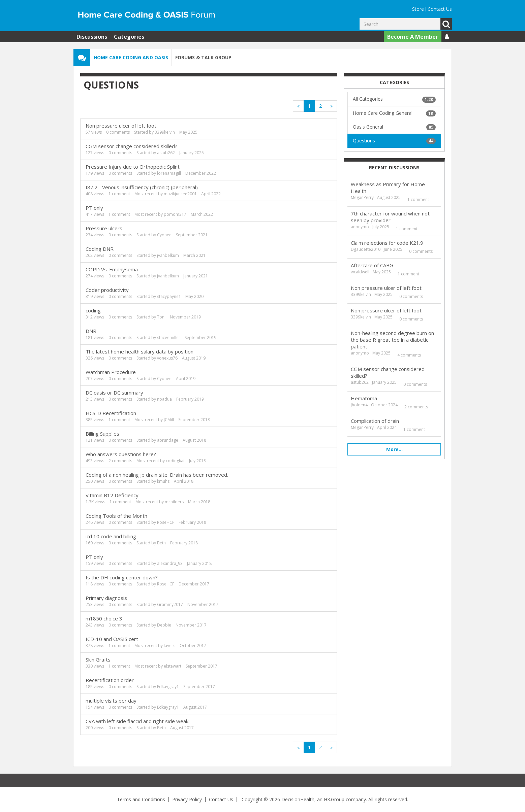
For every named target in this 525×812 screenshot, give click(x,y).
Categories (129, 37)
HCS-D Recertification (111, 413)
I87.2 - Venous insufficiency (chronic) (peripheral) (142, 187)
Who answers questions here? (121, 454)
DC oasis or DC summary (114, 393)
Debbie (164, 625)
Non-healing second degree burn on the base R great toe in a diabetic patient (392, 340)
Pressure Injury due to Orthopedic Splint (133, 167)
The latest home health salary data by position (140, 351)
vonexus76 (167, 358)
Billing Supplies (102, 434)
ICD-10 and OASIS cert (112, 639)
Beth (161, 543)
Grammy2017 (170, 604)
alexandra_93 (170, 563)
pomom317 (175, 214)
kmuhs (163, 481)
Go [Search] (446, 24)
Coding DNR (100, 249)
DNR (91, 331)
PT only (94, 208)
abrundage (168, 440)
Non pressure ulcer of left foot (121, 126)
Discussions (92, 37)
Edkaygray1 (168, 687)
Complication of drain (375, 421)
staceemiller (169, 337)
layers (169, 646)
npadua (164, 399)
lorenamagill (169, 173)
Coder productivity (107, 290)
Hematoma (364, 398)
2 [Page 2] (320, 106)
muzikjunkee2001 (180, 194)
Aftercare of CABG (372, 265)
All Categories (394, 99)
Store (418, 9)
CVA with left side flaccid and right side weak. (137, 721)
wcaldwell (360, 272)
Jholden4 (359, 405)
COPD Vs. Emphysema (112, 269)
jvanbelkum (168, 255)
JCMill (169, 420)
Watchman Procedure (111, 372)
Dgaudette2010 (366, 249)
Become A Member (413, 37)
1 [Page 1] (309, 106)
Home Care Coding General (394, 113)
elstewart (173, 666)
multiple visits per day (111, 701)
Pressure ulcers (104, 228)
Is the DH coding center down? (122, 577)
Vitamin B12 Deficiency (112, 495)
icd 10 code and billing (111, 536)
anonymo (360, 227)
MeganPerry (362, 197)
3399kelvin (165, 132)
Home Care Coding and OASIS (131, 57)
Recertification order (110, 680)
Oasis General (394, 127)
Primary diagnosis (106, 598)
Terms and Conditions (141, 799)
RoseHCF (166, 522)
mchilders (174, 502)
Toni (161, 317)
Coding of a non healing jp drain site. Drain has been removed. (157, 475)
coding (93, 310)
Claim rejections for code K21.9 (387, 243)
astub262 (166, 153)
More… (394, 449)
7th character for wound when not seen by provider (390, 217)
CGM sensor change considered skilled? (131, 146)
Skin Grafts (98, 659)
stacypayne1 (169, 296)
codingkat (175, 461)
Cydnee (164, 235)
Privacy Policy (187, 799)
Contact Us (440, 9)
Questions (394, 141)
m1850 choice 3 (104, 618)
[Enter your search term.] (400, 24)
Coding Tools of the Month (116, 516)
